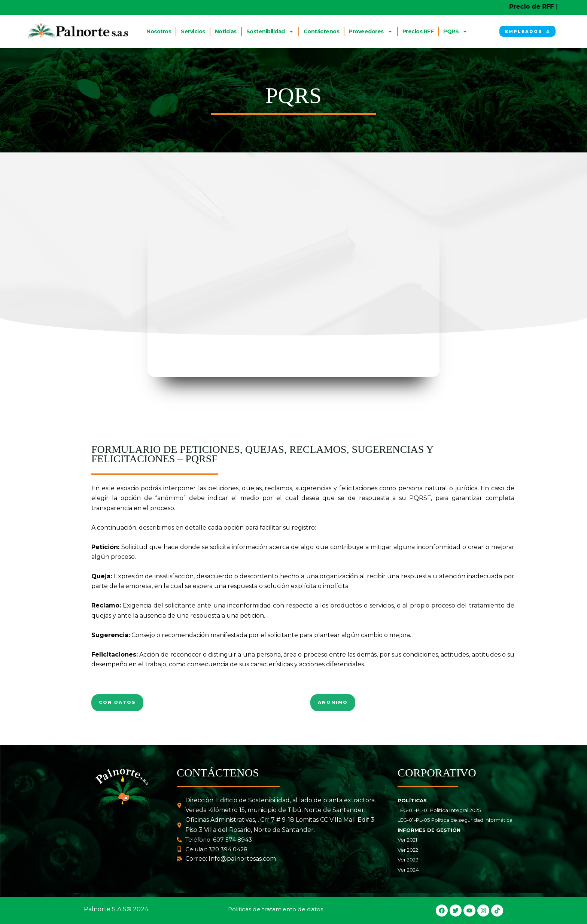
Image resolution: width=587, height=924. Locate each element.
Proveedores (371, 31)
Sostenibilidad (270, 31)
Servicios (193, 31)
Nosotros (159, 31)
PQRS (455, 31)
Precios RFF (418, 31)
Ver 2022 (408, 850)
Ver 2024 (408, 870)
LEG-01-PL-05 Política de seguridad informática (455, 820)
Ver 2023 (408, 860)
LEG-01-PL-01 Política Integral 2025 (439, 811)
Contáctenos (322, 31)
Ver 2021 (407, 840)
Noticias (226, 31)
